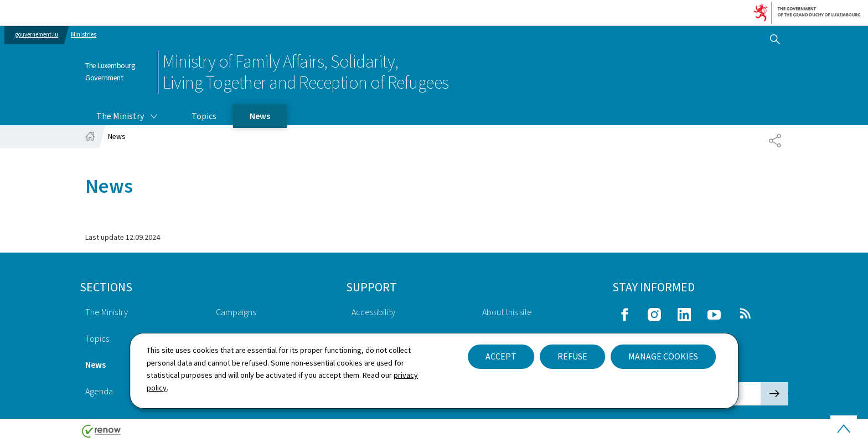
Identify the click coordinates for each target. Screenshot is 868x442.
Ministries (84, 35)
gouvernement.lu (37, 35)
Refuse (572, 356)
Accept (501, 356)
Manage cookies (663, 356)
